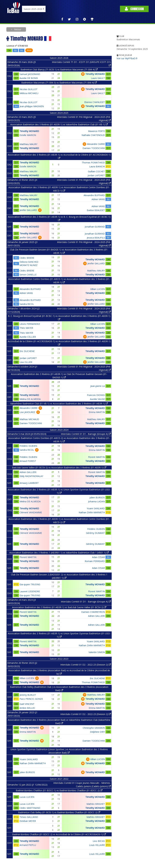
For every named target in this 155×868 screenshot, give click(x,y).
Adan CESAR (98, 557)
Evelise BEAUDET (96, 210)
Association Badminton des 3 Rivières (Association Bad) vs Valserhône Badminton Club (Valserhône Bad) (59, 722)
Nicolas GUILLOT (29, 89)
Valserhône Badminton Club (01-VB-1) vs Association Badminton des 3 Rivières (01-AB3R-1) (59, 404)
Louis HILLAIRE (97, 845)
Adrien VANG (98, 199)
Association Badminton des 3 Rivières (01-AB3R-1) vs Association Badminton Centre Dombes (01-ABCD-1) (59, 189)
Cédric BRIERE (27, 258)
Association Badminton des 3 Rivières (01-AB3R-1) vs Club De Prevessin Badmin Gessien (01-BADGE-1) (59, 376)
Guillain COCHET (96, 171)
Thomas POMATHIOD (93, 162)
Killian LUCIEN (98, 289)
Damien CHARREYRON (93, 612)
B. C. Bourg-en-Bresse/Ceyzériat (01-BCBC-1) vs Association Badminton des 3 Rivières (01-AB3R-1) (59, 317)
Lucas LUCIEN (27, 797)
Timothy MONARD (95, 74)
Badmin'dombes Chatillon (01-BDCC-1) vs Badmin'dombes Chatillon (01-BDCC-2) (59, 790)
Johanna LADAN (96, 501)
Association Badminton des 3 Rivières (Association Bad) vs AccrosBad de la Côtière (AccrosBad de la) (59, 672)
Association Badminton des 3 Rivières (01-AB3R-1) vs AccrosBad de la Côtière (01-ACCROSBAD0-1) (59, 156)
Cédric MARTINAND (30, 808)
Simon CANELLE (28, 275)
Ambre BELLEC (27, 708)
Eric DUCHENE (27, 351)
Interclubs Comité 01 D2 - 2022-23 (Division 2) (86, 665)
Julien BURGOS (97, 497)
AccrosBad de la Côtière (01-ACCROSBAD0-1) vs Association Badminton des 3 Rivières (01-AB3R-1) (59, 343)
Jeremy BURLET (28, 695)
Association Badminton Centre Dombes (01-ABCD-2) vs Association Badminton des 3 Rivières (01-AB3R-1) (59, 440)
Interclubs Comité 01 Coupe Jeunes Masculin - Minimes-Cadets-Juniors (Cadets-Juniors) (82, 785)
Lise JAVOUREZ (27, 412)
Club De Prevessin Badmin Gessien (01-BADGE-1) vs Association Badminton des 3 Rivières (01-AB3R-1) (59, 251)
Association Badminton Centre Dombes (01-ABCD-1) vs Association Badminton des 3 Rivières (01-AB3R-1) (59, 281)
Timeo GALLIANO (29, 817)
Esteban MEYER (28, 821)
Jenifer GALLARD (28, 210)
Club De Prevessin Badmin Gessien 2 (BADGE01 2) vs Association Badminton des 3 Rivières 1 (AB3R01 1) (59, 576)
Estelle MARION (28, 135)
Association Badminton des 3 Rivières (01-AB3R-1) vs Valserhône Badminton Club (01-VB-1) (59, 124)
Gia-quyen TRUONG (30, 584)
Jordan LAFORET (96, 175)
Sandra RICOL (27, 304)
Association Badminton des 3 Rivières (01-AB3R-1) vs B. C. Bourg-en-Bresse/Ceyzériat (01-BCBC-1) (59, 218)
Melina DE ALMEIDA (30, 399)
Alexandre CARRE (96, 144)
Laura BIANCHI (97, 166)
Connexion (134, 9)
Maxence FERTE (96, 131)
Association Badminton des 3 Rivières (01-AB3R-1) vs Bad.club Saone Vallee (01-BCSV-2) (59, 607)
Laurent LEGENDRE (30, 591)
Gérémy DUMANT (95, 533)
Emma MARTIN (97, 412)
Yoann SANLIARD (96, 508)
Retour (17, 29)
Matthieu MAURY (28, 144)
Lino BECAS (99, 841)
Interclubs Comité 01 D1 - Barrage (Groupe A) (86, 434)
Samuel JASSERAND (30, 74)
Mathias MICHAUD (29, 419)
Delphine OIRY (97, 732)
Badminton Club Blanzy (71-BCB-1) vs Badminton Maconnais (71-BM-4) (59, 69)
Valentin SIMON (97, 652)
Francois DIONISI (96, 395)
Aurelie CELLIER (28, 337)
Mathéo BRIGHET (96, 804)
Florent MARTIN (96, 457)
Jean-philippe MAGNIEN (32, 106)
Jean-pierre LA (98, 386)
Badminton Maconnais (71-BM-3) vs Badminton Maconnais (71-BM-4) (59, 83)
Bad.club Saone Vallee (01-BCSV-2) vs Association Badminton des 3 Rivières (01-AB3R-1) (59, 468)
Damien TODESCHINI (94, 148)
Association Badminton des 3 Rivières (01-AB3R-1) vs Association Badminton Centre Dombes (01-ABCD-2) (59, 521)
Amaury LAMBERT (29, 483)
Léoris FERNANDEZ (30, 324)
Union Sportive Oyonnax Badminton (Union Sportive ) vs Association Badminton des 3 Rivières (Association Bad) (59, 751)
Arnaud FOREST (28, 461)
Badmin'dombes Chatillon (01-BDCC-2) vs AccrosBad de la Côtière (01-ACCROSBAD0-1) (59, 834)
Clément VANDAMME (31, 512)
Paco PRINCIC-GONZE (31, 699)
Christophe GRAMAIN (94, 728)
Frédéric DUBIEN (28, 446)
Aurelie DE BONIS (29, 78)
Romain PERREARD (95, 561)
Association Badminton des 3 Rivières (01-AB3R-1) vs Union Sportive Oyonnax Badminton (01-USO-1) (59, 491)
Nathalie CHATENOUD (93, 135)
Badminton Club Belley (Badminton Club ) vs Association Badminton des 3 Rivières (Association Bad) (59, 689)
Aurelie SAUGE (97, 399)
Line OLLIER (26, 362)
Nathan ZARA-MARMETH (92, 512)
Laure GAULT (98, 78)
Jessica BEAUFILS (96, 238)
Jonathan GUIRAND (95, 227)
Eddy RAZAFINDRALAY (31, 476)
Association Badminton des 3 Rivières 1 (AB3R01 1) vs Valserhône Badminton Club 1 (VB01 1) (59, 553)
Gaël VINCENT (27, 704)
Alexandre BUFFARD (94, 195)
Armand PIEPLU (28, 845)
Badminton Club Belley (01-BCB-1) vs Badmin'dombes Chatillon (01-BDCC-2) (59, 812)
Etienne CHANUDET (95, 102)
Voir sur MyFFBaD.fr (127, 58)
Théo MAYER (26, 328)
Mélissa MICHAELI (29, 93)
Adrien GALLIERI (28, 472)
